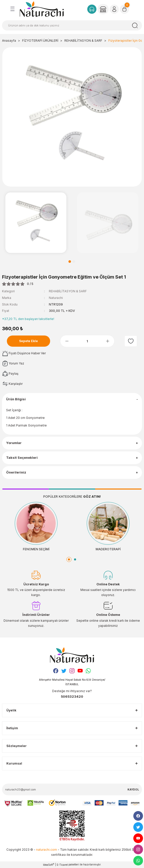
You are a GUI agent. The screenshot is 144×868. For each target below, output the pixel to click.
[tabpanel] (36, 223)
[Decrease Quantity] (67, 341)
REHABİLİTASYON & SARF (68, 291)
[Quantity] (87, 341)
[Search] (72, 25)
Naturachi (56, 298)
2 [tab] (74, 262)
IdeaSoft (49, 865)
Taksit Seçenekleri (22, 458)
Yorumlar (14, 443)
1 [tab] (70, 262)
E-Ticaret (62, 865)
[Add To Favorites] (131, 341)
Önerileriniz (16, 472)
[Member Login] (103, 9)
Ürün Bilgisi (16, 399)
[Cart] (124, 9)
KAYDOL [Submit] (133, 789)
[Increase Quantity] (108, 341)
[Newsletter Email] (72, 789)
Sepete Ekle (28, 341)
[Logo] (42, 9)
